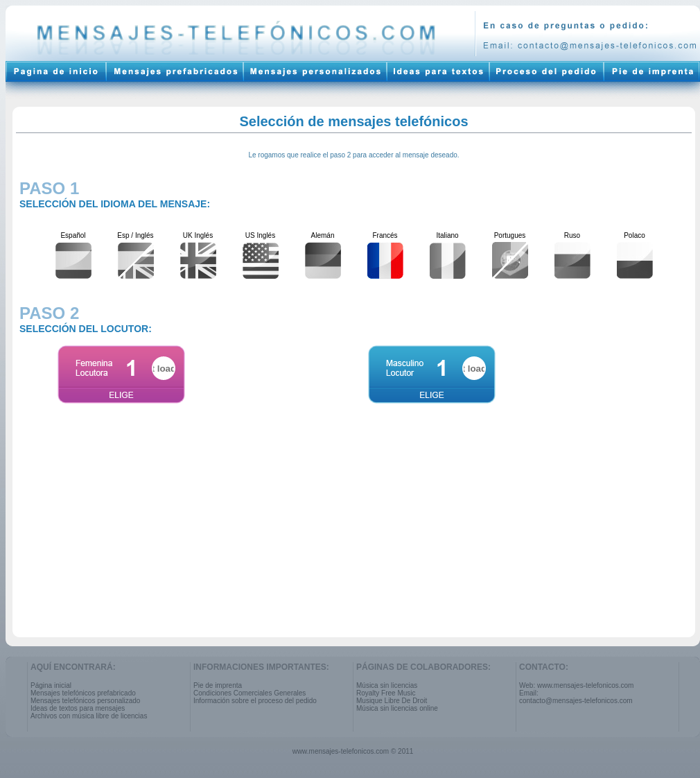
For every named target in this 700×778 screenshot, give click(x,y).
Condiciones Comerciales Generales (250, 693)
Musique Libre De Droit (392, 701)
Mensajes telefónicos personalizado (85, 701)
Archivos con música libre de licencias (89, 716)
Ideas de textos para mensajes (78, 708)
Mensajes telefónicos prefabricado (83, 693)
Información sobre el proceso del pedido (255, 701)
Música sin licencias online (397, 708)
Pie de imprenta (218, 685)
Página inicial (51, 685)
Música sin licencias (387, 685)
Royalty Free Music (386, 693)
